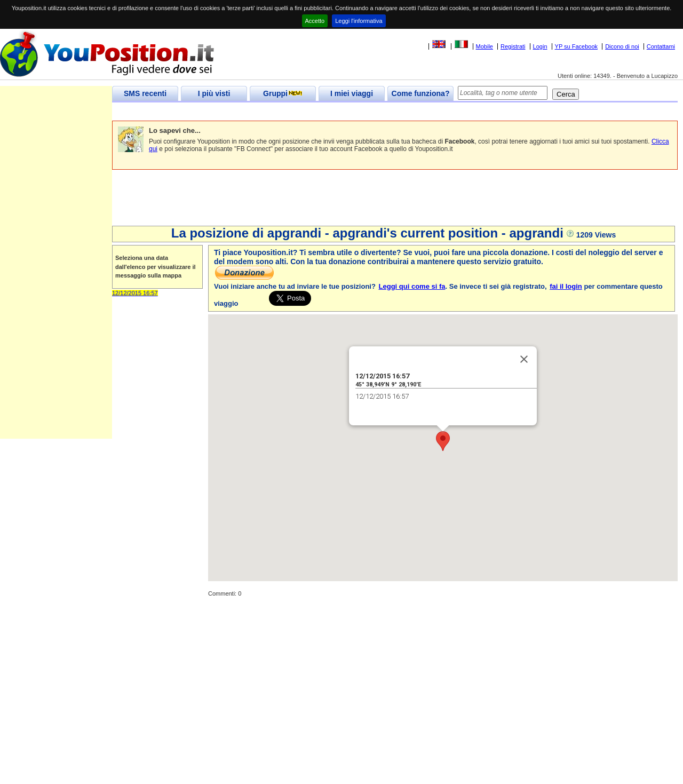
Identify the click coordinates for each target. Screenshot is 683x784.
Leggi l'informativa (359, 21)
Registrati (513, 46)
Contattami (661, 46)
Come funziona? (421, 93)
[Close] (524, 359)
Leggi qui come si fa (412, 286)
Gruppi (283, 93)
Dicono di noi (622, 46)
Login (540, 46)
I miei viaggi (352, 93)
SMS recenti (145, 93)
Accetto (315, 21)
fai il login (566, 286)
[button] (443, 441)
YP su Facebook (577, 46)
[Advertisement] (306, 112)
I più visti (214, 93)
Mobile (485, 46)
